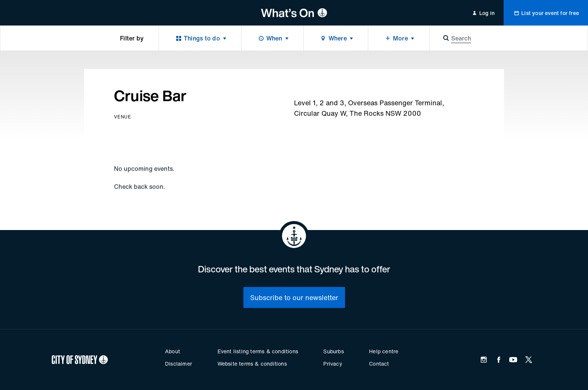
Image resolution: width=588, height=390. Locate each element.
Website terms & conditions (252, 364)
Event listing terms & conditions (258, 351)
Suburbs (333, 351)
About (172, 351)
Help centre (384, 351)
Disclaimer (178, 364)
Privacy (333, 364)
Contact (379, 364)
